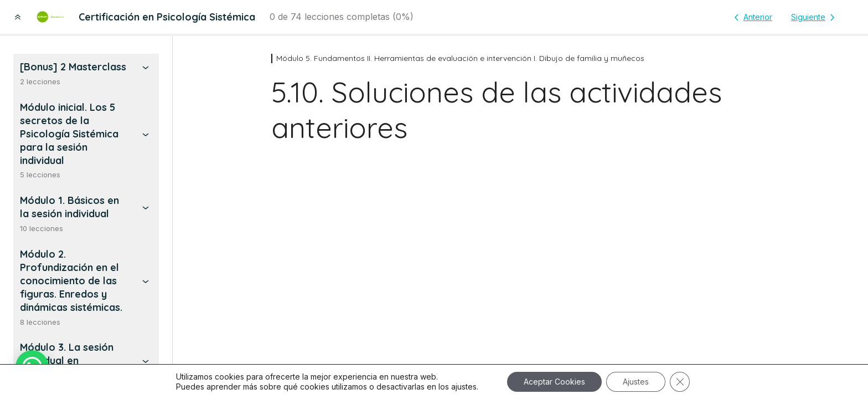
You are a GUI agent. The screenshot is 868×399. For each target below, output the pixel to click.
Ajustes (636, 382)
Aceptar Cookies (554, 382)
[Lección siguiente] (815, 17)
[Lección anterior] (751, 17)
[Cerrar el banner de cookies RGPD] (680, 382)
